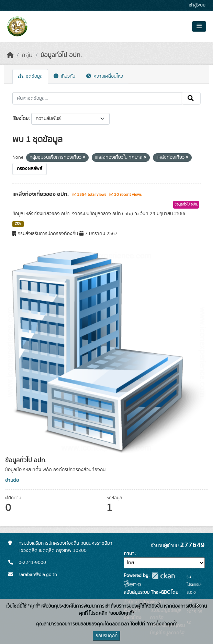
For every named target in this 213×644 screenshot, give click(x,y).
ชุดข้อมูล (30, 76)
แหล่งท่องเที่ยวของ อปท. (41, 194)
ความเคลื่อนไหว (105, 76)
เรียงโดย (20, 119)
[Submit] (191, 98)
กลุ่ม (27, 55)
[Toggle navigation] (199, 26)
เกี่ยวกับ (64, 76)
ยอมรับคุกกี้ (106, 636)
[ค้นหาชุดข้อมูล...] (97, 98)
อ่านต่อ (12, 480)
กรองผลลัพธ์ (30, 169)
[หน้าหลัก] (10, 55)
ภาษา (129, 554)
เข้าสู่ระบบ (197, 5)
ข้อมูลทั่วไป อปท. (61, 55)
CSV (18, 224)
